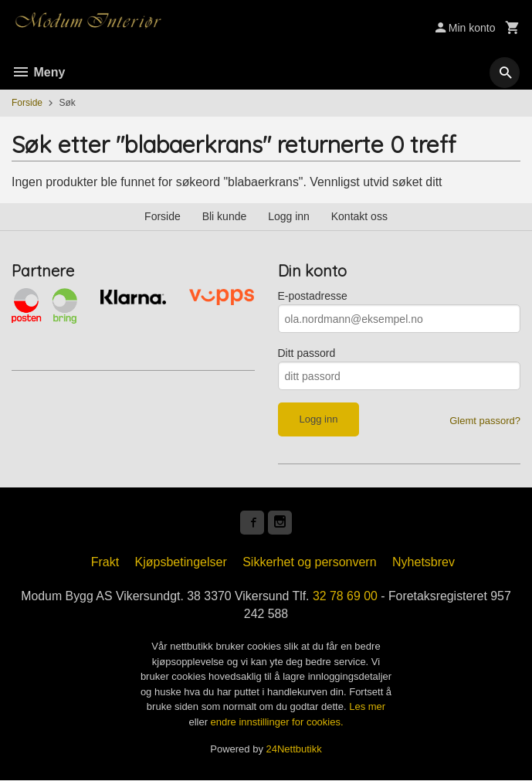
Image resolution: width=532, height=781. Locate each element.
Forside (27, 103)
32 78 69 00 (346, 597)
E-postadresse (313, 296)
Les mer (367, 708)
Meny (38, 72)
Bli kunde (225, 216)
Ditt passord (307, 353)
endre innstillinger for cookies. (277, 723)
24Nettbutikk (294, 750)
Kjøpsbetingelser (181, 563)
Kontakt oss (359, 216)
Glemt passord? (485, 421)
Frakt (105, 563)
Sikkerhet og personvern (309, 563)
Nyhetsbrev (424, 563)
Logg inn (289, 216)
